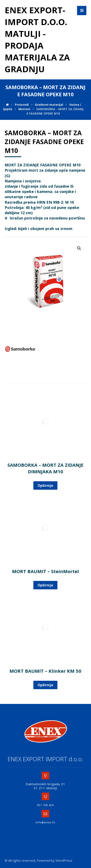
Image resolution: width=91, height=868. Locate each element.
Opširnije (45, 485)
